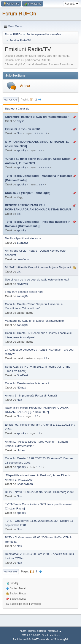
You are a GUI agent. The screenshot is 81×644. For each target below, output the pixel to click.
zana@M (23, 296)
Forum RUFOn (19, 13)
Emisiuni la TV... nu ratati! (22, 129)
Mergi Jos (11, 100)
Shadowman (25, 484)
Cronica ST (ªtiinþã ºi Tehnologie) (28, 193)
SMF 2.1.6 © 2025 (31, 635)
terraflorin (23, 259)
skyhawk (22, 284)
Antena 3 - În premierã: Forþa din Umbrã (31, 396)
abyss (21, 121)
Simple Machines (51, 635)
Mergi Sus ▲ (55, 631)
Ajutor (23, 631)
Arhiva (25, 86)
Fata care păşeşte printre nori (24, 292)
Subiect (10, 109)
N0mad (21, 388)
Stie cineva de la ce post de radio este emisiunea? (37, 280)
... (45, 134)
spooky (21, 150)
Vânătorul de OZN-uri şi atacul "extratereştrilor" (35, 321)
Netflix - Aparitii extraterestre (23, 238)
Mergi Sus (11, 572)
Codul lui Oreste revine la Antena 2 (27, 383)
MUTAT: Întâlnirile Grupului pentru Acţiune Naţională (38, 267)
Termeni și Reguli (37, 631)
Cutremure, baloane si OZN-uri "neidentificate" (37, 117)
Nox (19, 133)
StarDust (22, 243)
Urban (21, 450)
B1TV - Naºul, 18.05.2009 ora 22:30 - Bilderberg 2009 (39, 492)
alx (19, 214)
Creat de (23, 109)
